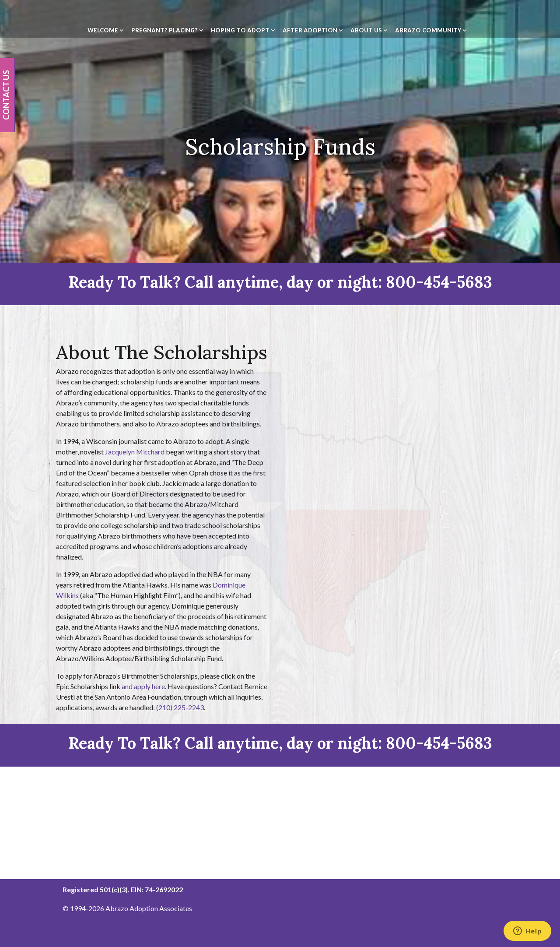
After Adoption (310, 30)
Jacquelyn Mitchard (135, 452)
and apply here (143, 686)
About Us (366, 30)
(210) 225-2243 (180, 707)
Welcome (103, 30)
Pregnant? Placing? (164, 30)
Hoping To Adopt (240, 30)
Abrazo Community (428, 30)
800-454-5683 (439, 282)
